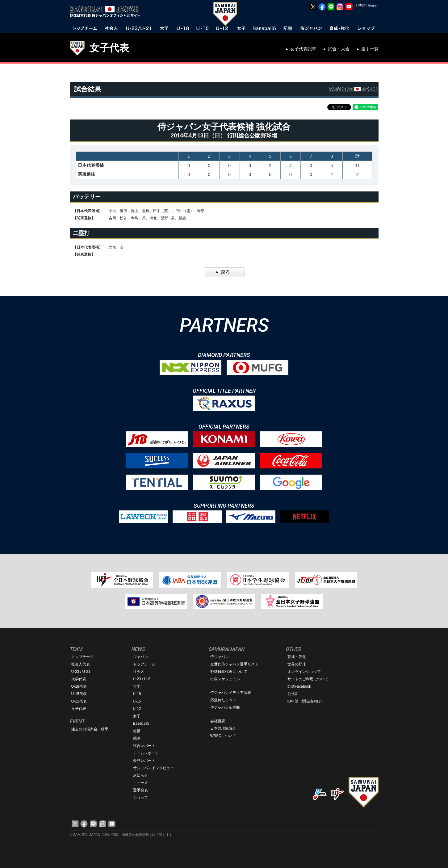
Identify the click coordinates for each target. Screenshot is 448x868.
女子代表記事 (303, 49)
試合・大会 (339, 49)
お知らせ (140, 775)
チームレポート (146, 753)
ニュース (140, 783)
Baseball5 (141, 723)
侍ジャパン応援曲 (225, 707)
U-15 (137, 701)
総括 (137, 731)
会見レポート (144, 761)
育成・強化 (297, 657)
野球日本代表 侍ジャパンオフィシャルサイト (107, 11)
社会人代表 (81, 664)
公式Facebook (299, 686)
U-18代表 (79, 686)
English (373, 5)
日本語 (361, 5)
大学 (137, 686)
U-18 (137, 694)
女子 (137, 716)
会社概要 (218, 721)
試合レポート (144, 746)
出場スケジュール (225, 679)
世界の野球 (297, 664)
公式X (292, 694)
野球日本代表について (229, 672)
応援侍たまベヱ (223, 700)
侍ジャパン (220, 657)
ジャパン (140, 657)
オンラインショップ (304, 672)
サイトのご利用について (308, 679)
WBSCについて (223, 736)
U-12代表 (79, 701)
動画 (137, 738)
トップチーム (82, 657)
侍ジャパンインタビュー (153, 768)
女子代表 (109, 48)
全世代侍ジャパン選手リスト (234, 664)
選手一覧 (370, 49)
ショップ (140, 798)
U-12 (137, 709)
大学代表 (79, 679)
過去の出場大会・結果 (90, 729)
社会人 (139, 672)
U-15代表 (79, 694)
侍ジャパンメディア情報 (231, 693)
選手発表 (140, 790)
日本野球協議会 (223, 728)
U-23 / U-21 (81, 672)
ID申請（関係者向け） (306, 701)
